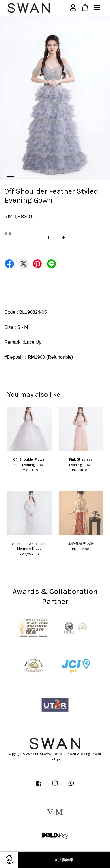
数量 (8, 234)
